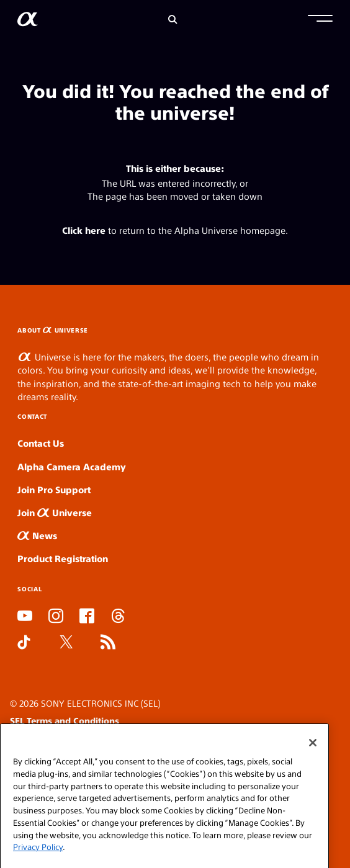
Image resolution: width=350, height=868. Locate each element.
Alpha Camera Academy (72, 466)
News (37, 535)
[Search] (173, 20)
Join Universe (55, 512)
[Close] (313, 756)
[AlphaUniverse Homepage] (28, 21)
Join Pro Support (54, 489)
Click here (84, 230)
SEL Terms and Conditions (65, 720)
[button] (320, 20)
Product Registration (63, 558)
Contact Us (41, 443)
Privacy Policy (38, 860)
